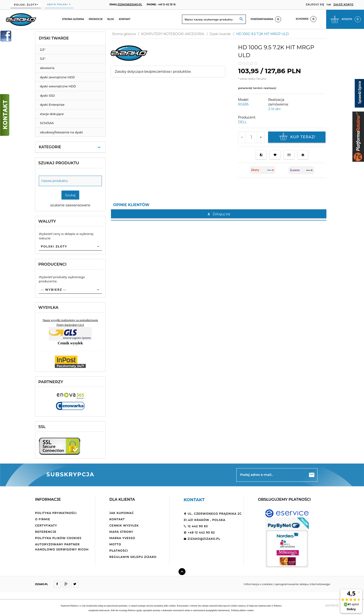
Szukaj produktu (59, 163)
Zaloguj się (219, 214)
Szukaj (70, 195)
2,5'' (43, 49)
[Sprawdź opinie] (359, 94)
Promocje (96, 19)
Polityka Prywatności (56, 513)
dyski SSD (47, 96)
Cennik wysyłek (124, 525)
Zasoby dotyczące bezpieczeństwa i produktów (153, 72)
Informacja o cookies (258, 584)
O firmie (43, 519)
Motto (115, 544)
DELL (242, 122)
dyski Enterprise (52, 105)
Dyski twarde (54, 38)
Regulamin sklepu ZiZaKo (133, 557)
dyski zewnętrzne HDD (57, 77)
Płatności (119, 551)
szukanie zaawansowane (70, 205)
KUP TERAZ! (297, 137)
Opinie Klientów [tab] (131, 205)
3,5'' (43, 59)
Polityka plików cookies (58, 538)
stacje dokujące (52, 114)
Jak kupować (122, 513)
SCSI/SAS (47, 123)
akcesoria (47, 68)
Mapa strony (121, 532)
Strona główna (73, 19)
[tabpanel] (219, 215)
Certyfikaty (46, 525)
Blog (111, 19)
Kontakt (125, 19)
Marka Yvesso (122, 538)
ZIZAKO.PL (42, 584)
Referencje (46, 532)
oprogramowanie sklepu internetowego (302, 584)
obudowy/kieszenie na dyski (61, 132)
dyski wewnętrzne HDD (58, 86)
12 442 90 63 (196, 526)
